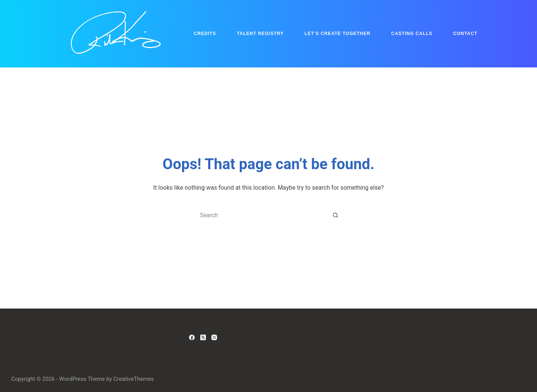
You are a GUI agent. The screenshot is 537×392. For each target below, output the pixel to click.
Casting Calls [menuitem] (412, 34)
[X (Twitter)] (203, 337)
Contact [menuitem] (465, 34)
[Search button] (336, 215)
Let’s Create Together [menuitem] (338, 34)
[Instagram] (214, 337)
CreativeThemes (134, 379)
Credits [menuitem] (205, 34)
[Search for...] (261, 215)
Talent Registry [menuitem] (260, 34)
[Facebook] (192, 337)
